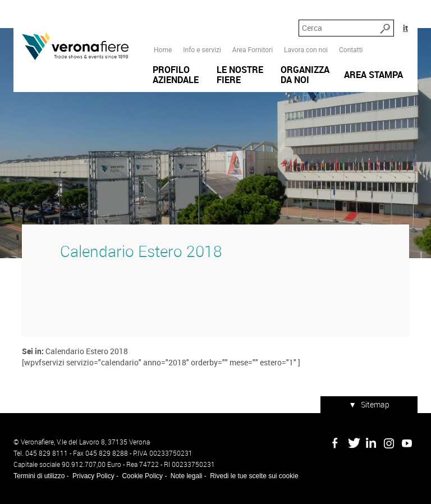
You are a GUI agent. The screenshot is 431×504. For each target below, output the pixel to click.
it (405, 28)
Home (163, 50)
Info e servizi (202, 50)
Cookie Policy (142, 476)
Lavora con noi (306, 50)
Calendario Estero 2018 (141, 251)
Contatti (351, 50)
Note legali (187, 476)
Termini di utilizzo (39, 476)
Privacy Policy (93, 476)
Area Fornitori (253, 50)
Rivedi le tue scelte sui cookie (254, 476)
